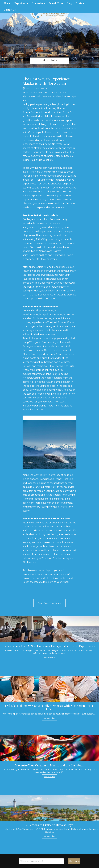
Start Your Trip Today (49, 603)
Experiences (21, 3)
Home (7, 3)
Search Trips (56, 3)
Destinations (38, 3)
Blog (69, 3)
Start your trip (75, 861)
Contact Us (10, 10)
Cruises (80, 3)
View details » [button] (49, 658)
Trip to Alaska (49, 60)
